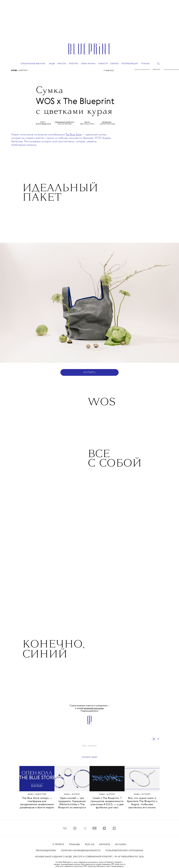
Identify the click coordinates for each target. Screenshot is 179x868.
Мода (15, 70)
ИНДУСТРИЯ (41, 794)
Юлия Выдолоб (43, 124)
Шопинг (23, 70)
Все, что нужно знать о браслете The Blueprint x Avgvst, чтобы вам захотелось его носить (142, 803)
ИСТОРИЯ (146, 794)
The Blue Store (74, 135)
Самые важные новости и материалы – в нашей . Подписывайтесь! (90, 708)
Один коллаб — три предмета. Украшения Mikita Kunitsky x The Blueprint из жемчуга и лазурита (72, 804)
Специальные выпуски (33, 64)
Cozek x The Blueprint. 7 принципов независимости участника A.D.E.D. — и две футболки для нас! (107, 803)
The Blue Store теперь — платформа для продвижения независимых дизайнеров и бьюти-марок (37, 803)
